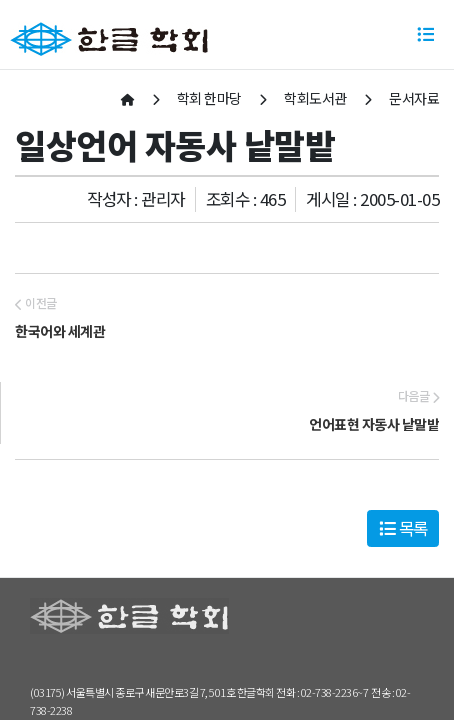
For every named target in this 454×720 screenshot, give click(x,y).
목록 (403, 528)
